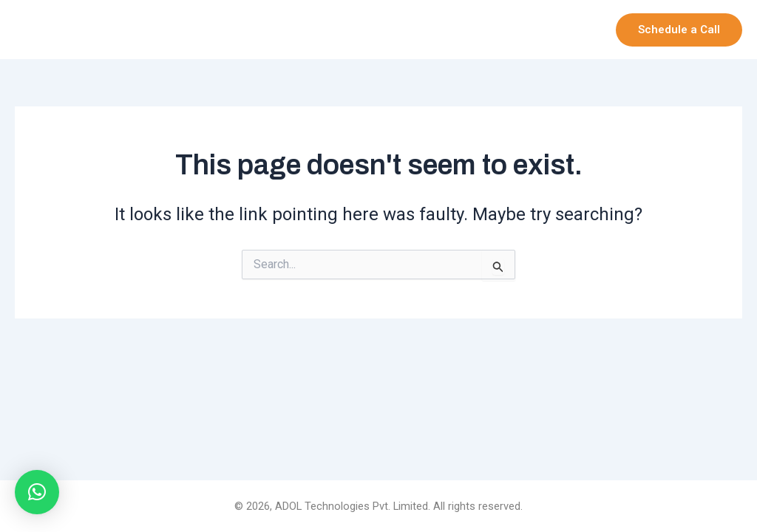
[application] (395, 30)
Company (371, 30)
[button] (679, 30)
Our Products (466, 30)
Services (560, 30)
